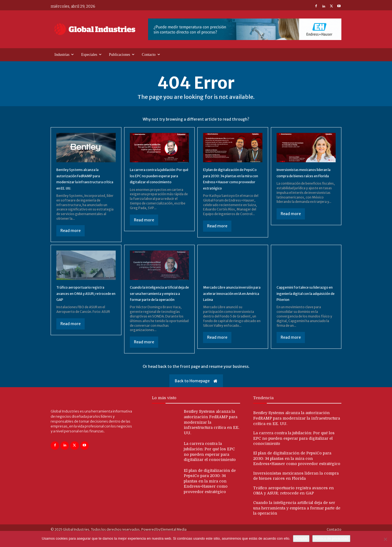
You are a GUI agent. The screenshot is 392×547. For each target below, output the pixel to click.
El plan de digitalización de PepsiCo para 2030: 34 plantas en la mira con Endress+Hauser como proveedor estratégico (230, 182)
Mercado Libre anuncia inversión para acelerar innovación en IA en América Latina (231, 302)
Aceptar (301, 538)
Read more (71, 237)
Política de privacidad (331, 538)
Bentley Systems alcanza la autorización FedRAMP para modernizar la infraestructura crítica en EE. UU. (297, 430)
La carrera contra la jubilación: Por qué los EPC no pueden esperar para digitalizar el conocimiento (294, 450)
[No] (385, 539)
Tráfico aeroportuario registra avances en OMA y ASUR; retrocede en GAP (84, 299)
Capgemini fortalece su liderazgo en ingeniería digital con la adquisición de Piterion (304, 302)
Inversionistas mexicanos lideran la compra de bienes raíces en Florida (304, 175)
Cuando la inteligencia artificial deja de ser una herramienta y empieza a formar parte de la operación (159, 302)
